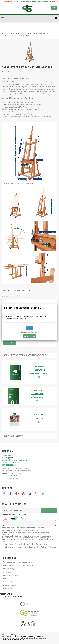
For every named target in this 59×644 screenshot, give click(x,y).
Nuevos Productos (10, 585)
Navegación (1, 26)
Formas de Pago (9, 569)
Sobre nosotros (9, 582)
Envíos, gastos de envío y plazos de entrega (19, 565)
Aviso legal (7, 572)
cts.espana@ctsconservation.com (19, 471)
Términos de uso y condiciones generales (18, 562)
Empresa (6, 579)
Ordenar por (6, 291)
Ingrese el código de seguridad (15, 514)
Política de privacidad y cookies (29, 332)
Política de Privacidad (41, 544)
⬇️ (39, 422)
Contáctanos (8, 589)
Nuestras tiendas (13, 436)
